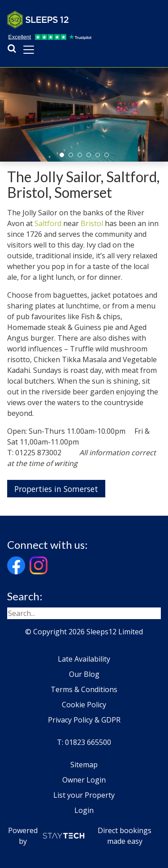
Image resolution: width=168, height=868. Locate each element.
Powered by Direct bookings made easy (80, 836)
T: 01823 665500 (84, 742)
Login (84, 810)
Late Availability (84, 659)
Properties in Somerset (56, 489)
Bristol (92, 223)
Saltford (48, 223)
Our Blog (84, 674)
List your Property (84, 795)
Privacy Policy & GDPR (84, 720)
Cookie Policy (84, 705)
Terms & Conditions (84, 689)
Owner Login (84, 780)
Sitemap (84, 765)
